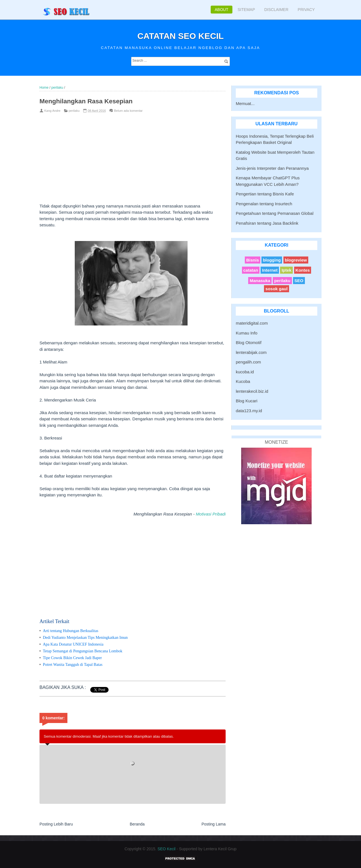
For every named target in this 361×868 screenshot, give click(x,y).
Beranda (137, 824)
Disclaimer (276, 10)
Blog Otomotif (249, 342)
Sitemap (246, 10)
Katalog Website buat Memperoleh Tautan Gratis (275, 155)
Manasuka (260, 281)
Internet (270, 270)
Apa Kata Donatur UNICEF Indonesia (73, 644)
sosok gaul (276, 289)
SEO (299, 281)
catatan (251, 270)
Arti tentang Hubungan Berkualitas (71, 631)
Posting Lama (213, 824)
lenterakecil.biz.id (252, 391)
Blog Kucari (247, 401)
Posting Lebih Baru (56, 824)
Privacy (306, 10)
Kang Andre (52, 111)
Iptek (286, 270)
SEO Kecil (166, 849)
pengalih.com (248, 362)
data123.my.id (249, 411)
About (221, 10)
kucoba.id (245, 372)
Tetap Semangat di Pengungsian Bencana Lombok (83, 651)
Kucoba (243, 381)
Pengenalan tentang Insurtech (264, 204)
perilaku (74, 111)
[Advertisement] (123, 158)
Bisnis (253, 260)
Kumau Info (247, 333)
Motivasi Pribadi (211, 514)
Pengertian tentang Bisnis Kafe (265, 194)
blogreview (296, 260)
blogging (272, 260)
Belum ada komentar (128, 111)
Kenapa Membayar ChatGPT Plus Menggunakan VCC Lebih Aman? (268, 181)
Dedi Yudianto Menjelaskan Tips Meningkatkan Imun (85, 638)
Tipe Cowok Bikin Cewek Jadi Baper (72, 658)
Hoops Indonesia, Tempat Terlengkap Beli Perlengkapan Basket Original (275, 139)
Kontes (303, 270)
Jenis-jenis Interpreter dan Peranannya (272, 168)
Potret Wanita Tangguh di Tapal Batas (73, 665)
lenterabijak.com (251, 352)
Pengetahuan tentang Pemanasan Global (275, 213)
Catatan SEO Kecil (180, 36)
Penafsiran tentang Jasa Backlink (267, 223)
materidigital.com (252, 323)
